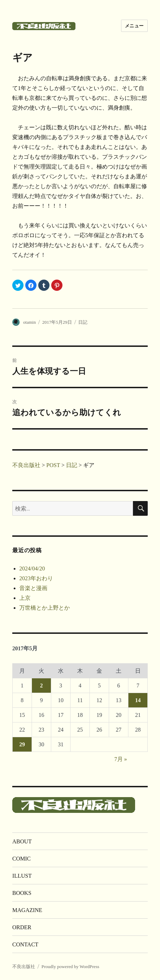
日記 (83, 322)
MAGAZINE (27, 910)
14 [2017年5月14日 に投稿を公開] (138, 700)
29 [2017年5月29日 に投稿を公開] (22, 744)
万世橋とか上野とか (45, 608)
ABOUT (22, 841)
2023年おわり (36, 578)
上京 (25, 598)
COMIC (21, 859)
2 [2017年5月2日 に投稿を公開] (41, 686)
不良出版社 (24, 967)
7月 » (121, 759)
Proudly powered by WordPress (70, 967)
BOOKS (22, 893)
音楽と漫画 (33, 588)
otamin (29, 322)
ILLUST (22, 876)
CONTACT (25, 944)
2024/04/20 (32, 568)
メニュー (134, 26)
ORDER (22, 927)
